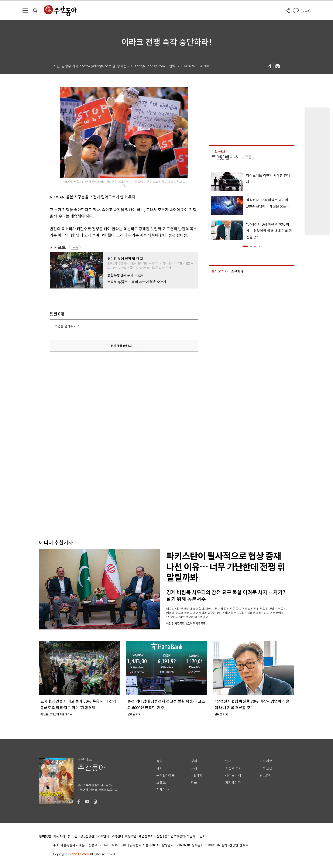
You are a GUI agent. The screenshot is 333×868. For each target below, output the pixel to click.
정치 (159, 761)
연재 (228, 761)
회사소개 (59, 836)
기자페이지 (233, 783)
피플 (194, 783)
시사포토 (58, 247)
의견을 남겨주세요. (67, 326)
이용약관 (131, 836)
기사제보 (266, 761)
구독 (76, 247)
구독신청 (266, 768)
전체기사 (163, 790)
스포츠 (161, 783)
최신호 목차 (234, 768)
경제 (194, 761)
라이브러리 (233, 775)
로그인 (306, 11)
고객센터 (117, 836)
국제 (194, 768)
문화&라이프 (165, 775)
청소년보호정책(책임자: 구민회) (186, 836)
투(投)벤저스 (225, 158)
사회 (159, 768)
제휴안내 (103, 836)
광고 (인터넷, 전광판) (81, 836)
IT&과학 (197, 775)
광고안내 (266, 775)
